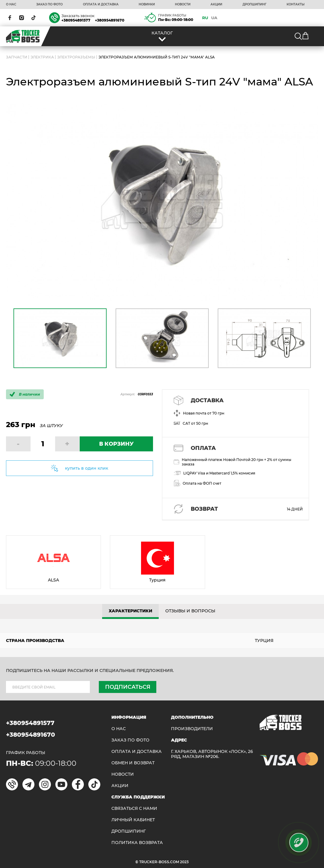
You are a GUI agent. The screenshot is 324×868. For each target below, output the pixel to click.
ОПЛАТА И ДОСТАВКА (101, 4)
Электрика (42, 57)
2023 (184, 862)
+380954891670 (110, 20)
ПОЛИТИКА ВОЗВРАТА (137, 843)
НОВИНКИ (147, 4)
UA (214, 18)
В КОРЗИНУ (116, 444)
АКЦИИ (216, 4)
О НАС (11, 4)
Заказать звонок (78, 16)
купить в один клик (87, 468)
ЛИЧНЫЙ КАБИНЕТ (133, 820)
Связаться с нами (134, 809)
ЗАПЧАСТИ (17, 57)
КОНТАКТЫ (296, 4)
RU (205, 18)
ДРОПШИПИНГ (255, 4)
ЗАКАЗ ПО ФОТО (49, 4)
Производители (192, 729)
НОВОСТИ (183, 4)
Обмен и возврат (133, 763)
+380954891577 (76, 20)
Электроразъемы (76, 57)
